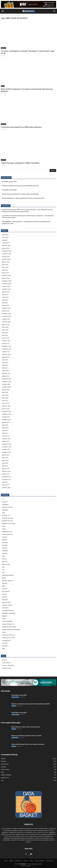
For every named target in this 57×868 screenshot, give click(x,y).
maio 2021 (5, 365)
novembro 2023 (7, 284)
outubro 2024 (6, 256)
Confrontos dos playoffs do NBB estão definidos (21, 127)
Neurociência (6, 591)
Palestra (4, 597)
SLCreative (33, 866)
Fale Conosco (49, 861)
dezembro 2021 (7, 346)
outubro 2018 (6, 449)
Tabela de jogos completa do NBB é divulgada (20, 163)
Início (2, 15)
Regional (5, 616)
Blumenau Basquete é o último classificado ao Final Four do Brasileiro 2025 (23, 198)
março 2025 (5, 243)
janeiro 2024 (6, 278)
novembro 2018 (7, 447)
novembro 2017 (7, 479)
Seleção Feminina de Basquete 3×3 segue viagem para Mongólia (20, 194)
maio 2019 (5, 430)
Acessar (4, 660)
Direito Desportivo (7, 534)
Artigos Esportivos (7, 507)
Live (3, 570)
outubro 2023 (6, 286)
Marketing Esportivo (8, 575)
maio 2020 (5, 398)
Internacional (6, 564)
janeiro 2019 (6, 441)
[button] (54, 11)
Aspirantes (5, 510)
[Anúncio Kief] (28, 4)
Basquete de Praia (7, 521)
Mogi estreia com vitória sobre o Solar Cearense (26, 727)
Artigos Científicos (39, 861)
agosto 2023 (6, 292)
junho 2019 (5, 428)
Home (6, 861)
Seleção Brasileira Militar (9, 627)
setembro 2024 (6, 259)
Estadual (4, 548)
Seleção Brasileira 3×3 (8, 624)
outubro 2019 (6, 417)
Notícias (4, 594)
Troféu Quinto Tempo (8, 638)
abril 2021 (5, 368)
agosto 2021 (6, 357)
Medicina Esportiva (7, 581)
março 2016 (5, 485)
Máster (4, 578)
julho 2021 (5, 360)
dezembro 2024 (7, 251)
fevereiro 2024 (6, 275)
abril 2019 (5, 433)
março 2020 (5, 403)
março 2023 (5, 305)
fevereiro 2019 (6, 439)
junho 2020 (5, 395)
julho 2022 (5, 327)
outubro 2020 (6, 384)
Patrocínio (5, 600)
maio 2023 (5, 300)
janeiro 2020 (6, 409)
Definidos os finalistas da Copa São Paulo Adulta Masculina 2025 (20, 186)
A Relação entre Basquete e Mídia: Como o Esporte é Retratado (19, 210)
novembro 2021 (7, 349)
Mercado (5, 583)
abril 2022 (5, 335)
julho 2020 (5, 392)
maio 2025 (5, 237)
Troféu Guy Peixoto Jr (8, 635)
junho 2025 (5, 235)
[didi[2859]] (28, 683)
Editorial (4, 540)
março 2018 (5, 469)
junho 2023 (5, 297)
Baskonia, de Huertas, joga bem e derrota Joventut (26, 736)
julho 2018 (5, 458)
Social (4, 632)
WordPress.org (6, 668)
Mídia (3, 86)
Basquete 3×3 (6, 515)
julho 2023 (5, 295)
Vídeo (4, 649)
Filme (4, 556)
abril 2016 (5, 482)
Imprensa (5, 562)
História (4, 559)
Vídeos (31, 861)
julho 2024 (5, 265)
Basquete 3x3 (5, 778)
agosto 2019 (6, 422)
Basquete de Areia (7, 518)
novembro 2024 (7, 254)
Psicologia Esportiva (8, 610)
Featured (5, 553)
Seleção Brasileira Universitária (11, 629)
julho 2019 (5, 425)
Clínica (4, 529)
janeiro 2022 (6, 343)
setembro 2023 (6, 289)
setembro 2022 (6, 322)
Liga (3, 567)
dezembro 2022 (7, 314)
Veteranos (5, 646)
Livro (3, 572)
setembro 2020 (6, 387)
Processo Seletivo (7, 605)
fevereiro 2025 (6, 246)
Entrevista (5, 542)
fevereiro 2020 (6, 406)
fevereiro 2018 (6, 471)
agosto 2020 (6, 390)
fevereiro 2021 (6, 373)
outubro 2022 (6, 319)
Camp (4, 526)
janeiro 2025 (6, 248)
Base (3, 513)
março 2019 (5, 436)
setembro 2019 (6, 420)
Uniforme (5, 643)
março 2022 (5, 338)
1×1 (3, 499)
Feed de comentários (8, 665)
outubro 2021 (6, 352)
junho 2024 (5, 267)
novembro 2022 (7, 316)
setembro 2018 (6, 452)
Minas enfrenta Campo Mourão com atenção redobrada (28, 744)
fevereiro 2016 (6, 488)
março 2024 (5, 273)
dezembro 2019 (7, 411)
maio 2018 (5, 463)
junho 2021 (5, 362)
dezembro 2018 (7, 444)
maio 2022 (5, 333)
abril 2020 (5, 401)
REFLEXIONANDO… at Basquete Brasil (12, 222)
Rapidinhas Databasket (9, 613)
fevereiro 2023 (6, 308)
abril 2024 (5, 270)
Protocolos (5, 608)
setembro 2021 (6, 354)
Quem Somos (19, 861)
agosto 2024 (6, 262)
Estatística (5, 551)
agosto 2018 (6, 455)
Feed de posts (6, 663)
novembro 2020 (7, 382)
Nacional (3, 48)
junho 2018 (5, 460)
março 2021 (5, 371)
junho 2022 (5, 330)
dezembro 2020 (7, 379)
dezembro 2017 (7, 477)
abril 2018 (5, 466)
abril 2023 (5, 303)
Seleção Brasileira (7, 621)
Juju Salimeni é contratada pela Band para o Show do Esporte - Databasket (22, 216)
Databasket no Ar (7, 532)
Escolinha (5, 545)
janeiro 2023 (6, 311)
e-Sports (4, 537)
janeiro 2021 (6, 376)
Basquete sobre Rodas (9, 523)
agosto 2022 (6, 324)
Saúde (4, 619)
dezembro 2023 (7, 281)
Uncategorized (6, 640)
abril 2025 (5, 240)
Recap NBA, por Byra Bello (9, 182)
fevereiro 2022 (6, 341)
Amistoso (5, 502)
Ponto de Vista (6, 602)
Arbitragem (5, 504)
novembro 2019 (7, 414)
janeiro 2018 (6, 474)
